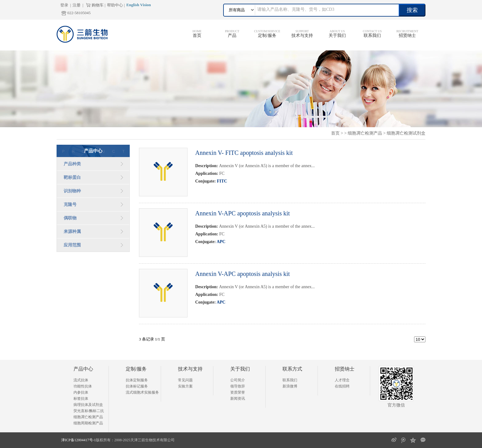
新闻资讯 (238, 399)
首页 (197, 35)
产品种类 (72, 164)
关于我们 (337, 35)
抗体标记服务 (137, 386)
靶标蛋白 (72, 177)
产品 (232, 35)
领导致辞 (238, 386)
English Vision (139, 5)
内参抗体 (81, 392)
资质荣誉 (238, 392)
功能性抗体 (83, 386)
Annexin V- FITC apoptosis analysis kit (244, 153)
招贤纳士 (407, 35)
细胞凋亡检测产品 (365, 133)
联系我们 (372, 35)
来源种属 (72, 232)
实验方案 (185, 386)
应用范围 (72, 245)
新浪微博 (290, 386)
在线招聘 (342, 386)
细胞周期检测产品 (88, 423)
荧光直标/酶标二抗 (89, 411)
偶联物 (70, 218)
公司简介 (238, 380)
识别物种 (72, 191)
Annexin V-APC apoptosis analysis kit (243, 213)
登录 (64, 5)
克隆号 (70, 204)
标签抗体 (81, 399)
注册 (77, 5)
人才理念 (342, 380)
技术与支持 (302, 35)
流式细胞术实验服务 (142, 392)
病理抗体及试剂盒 (88, 405)
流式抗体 (81, 380)
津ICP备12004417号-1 (79, 440)
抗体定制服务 (137, 380)
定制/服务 (267, 35)
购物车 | (99, 5)
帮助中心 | (116, 5)
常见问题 (185, 380)
